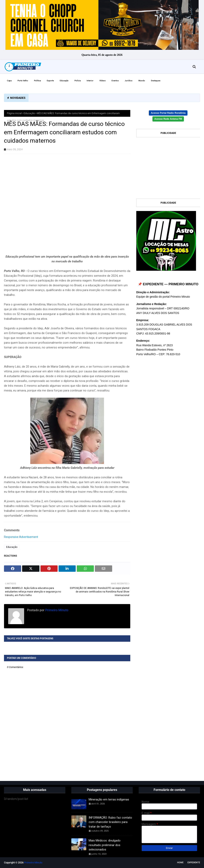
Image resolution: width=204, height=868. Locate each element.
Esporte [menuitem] (50, 81)
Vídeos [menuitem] (102, 81)
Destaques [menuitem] (156, 81)
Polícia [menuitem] (78, 81)
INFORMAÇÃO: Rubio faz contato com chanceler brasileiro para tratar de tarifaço (110, 822)
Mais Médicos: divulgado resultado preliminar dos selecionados (105, 845)
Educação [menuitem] (64, 81)
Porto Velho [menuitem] (23, 81)
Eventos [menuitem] (115, 81)
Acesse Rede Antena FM (168, 119)
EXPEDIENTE (194, 863)
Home (180, 863)
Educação (29, 113)
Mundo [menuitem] (142, 81)
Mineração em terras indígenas (109, 799)
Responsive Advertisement (21, 537)
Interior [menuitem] (90, 81)
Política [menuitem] (37, 81)
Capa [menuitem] (9, 81)
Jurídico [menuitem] (129, 81)
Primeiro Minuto (56, 610)
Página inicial (14, 113)
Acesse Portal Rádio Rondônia (168, 113)
